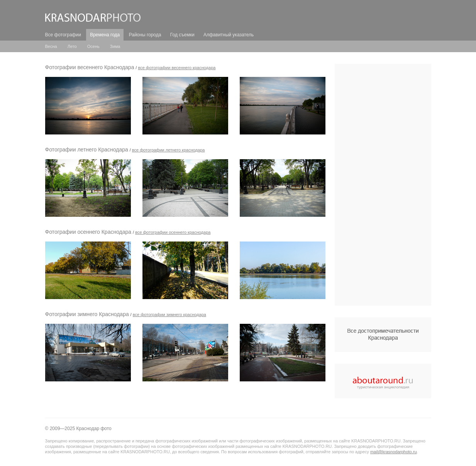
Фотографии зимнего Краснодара (87, 314)
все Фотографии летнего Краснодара (169, 150)
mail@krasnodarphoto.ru (394, 452)
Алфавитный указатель (229, 35)
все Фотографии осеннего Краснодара (173, 232)
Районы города (145, 35)
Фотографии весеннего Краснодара (90, 67)
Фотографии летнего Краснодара (87, 150)
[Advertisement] (383, 185)
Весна (51, 46)
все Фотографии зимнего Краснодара (169, 315)
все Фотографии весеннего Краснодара (177, 68)
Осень (93, 46)
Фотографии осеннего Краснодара (88, 232)
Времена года (105, 35)
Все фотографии (63, 35)
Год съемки (182, 35)
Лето (72, 46)
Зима (115, 46)
